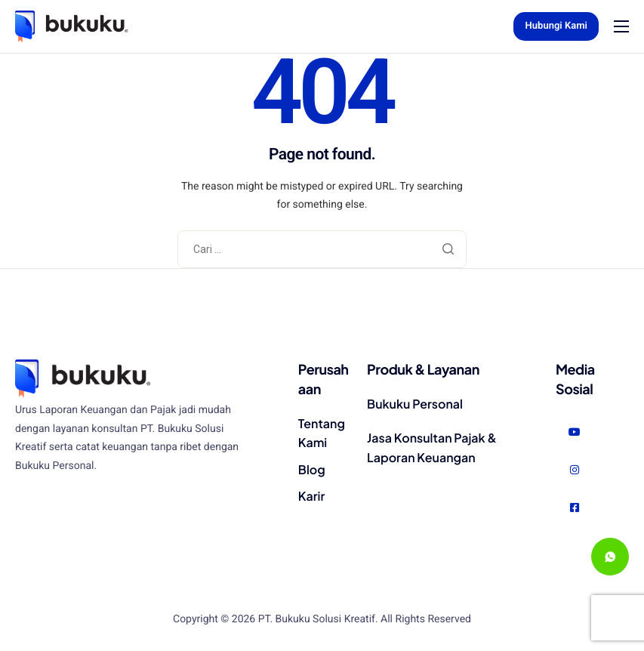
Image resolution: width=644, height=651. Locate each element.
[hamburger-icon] (621, 26)
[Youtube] (575, 433)
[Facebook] (575, 508)
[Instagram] (575, 471)
